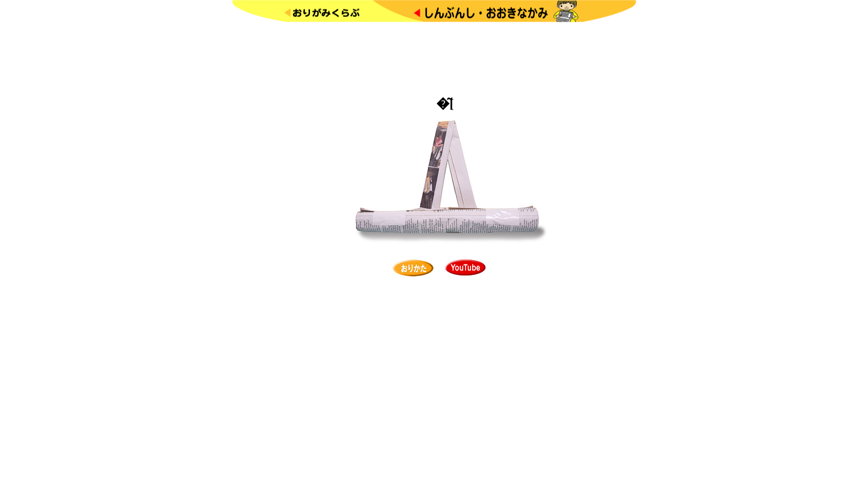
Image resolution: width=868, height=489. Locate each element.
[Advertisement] (434, 57)
